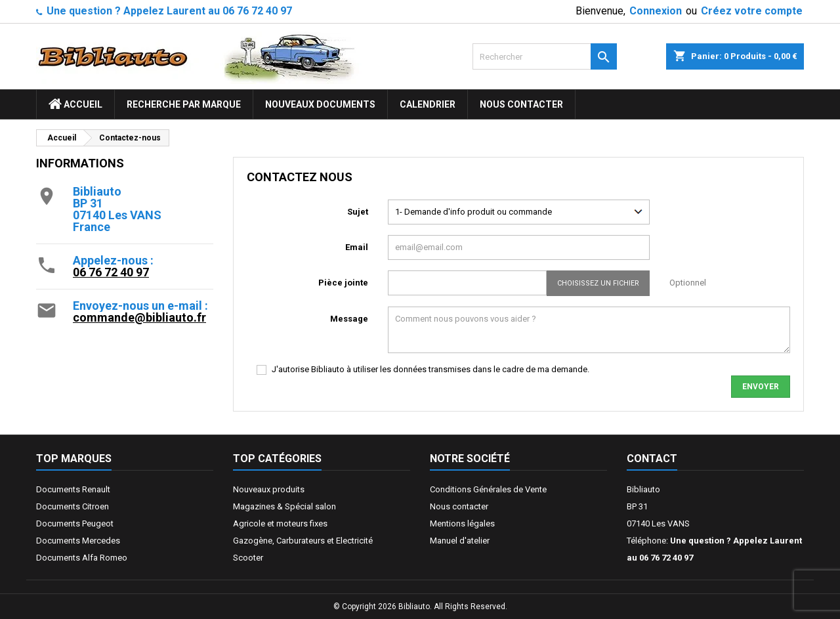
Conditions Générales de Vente (488, 489)
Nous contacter (521, 104)
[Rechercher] (545, 56)
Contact (652, 459)
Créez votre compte (752, 11)
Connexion (656, 11)
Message (349, 319)
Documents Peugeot (75, 523)
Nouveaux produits (269, 489)
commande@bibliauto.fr (139, 317)
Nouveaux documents (320, 104)
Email (357, 247)
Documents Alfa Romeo (82, 558)
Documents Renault (73, 489)
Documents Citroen (73, 506)
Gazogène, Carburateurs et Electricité (303, 541)
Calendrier (428, 104)
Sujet (358, 212)
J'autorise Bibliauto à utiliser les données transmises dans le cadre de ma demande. (430, 369)
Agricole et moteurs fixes (280, 523)
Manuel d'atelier (460, 541)
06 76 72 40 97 (111, 272)
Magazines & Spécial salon (284, 506)
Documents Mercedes (78, 541)
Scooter (248, 558)
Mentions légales (462, 523)
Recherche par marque (184, 104)
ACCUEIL (75, 104)
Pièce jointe (343, 283)
